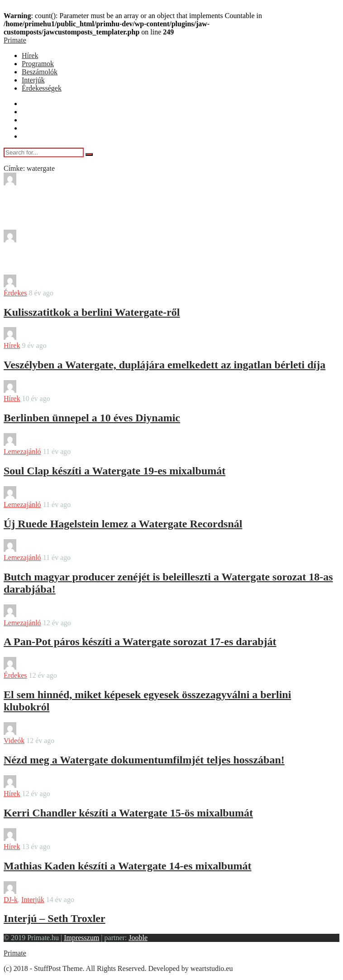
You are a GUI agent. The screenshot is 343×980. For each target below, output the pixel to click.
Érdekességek (42, 88)
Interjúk (33, 80)
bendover (42, 285)
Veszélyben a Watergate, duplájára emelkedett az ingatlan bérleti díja (164, 365)
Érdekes (15, 293)
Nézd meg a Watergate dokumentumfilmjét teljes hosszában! (144, 760)
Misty (37, 183)
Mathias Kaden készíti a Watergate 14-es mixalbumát (128, 866)
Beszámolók (40, 72)
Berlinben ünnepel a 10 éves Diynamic (92, 418)
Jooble (138, 938)
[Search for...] (44, 152)
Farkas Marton (50, 549)
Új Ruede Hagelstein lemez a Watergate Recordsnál (123, 524)
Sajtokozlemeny (52, 240)
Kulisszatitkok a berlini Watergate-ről (92, 312)
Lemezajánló (22, 451)
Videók (14, 741)
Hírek (30, 56)
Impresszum (81, 938)
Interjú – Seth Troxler (55, 918)
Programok (38, 64)
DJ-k (11, 900)
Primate (15, 40)
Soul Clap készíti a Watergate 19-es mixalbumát (114, 471)
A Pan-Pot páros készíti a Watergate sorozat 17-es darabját (140, 642)
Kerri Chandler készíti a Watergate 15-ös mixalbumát (128, 813)
